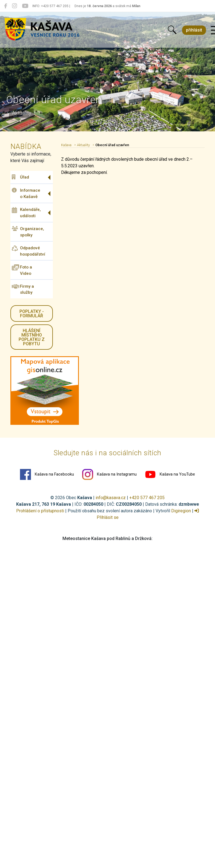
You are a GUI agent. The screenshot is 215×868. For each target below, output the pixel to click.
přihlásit (194, 30)
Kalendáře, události (26, 213)
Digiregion (181, 511)
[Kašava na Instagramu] (15, 6)
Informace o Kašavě (26, 193)
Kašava (66, 145)
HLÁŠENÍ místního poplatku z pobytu (32, 337)
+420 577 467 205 (147, 498)
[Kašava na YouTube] (25, 6)
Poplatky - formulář (32, 314)
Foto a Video (22, 270)
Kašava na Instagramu (109, 474)
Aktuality (83, 145)
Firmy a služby (23, 289)
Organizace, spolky (28, 232)
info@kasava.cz (111, 498)
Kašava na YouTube (170, 474)
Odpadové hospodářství (28, 251)
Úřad (20, 177)
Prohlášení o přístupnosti (40, 511)
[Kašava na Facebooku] (6, 6)
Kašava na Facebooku (47, 474)
